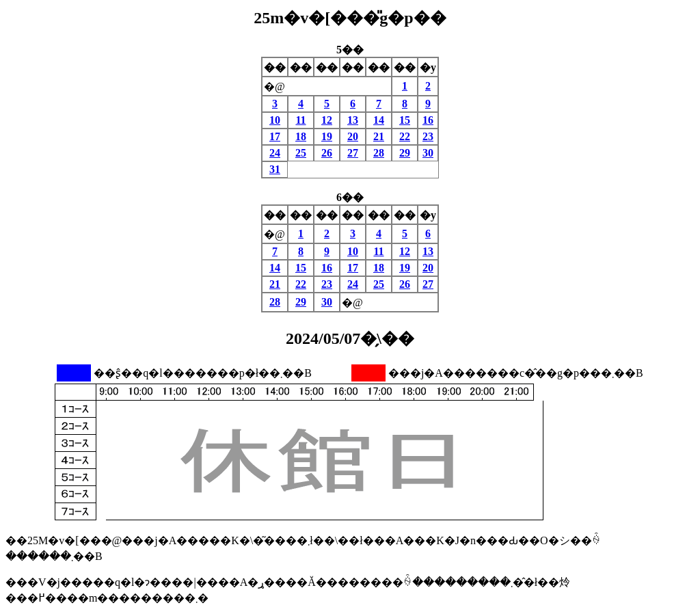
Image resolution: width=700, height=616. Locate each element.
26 (327, 153)
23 (428, 136)
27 (353, 153)
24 (275, 153)
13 (353, 120)
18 (301, 136)
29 (405, 153)
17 (275, 136)
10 (275, 120)
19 (327, 136)
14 (379, 120)
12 (327, 120)
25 (301, 153)
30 (428, 153)
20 (353, 136)
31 (275, 169)
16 (428, 120)
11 (300, 120)
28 (379, 153)
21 (379, 136)
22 (405, 136)
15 (405, 120)
